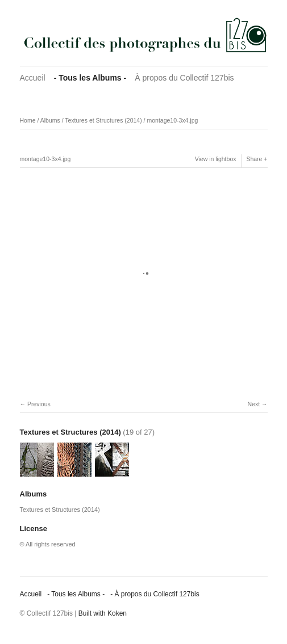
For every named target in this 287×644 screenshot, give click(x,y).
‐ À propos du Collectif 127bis (155, 594)
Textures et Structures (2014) (103, 120)
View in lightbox (216, 159)
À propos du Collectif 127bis (184, 78)
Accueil (33, 78)
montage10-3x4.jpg (172, 120)
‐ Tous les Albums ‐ (90, 78)
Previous (39, 404)
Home (28, 120)
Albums (50, 120)
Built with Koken (103, 613)
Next (253, 404)
